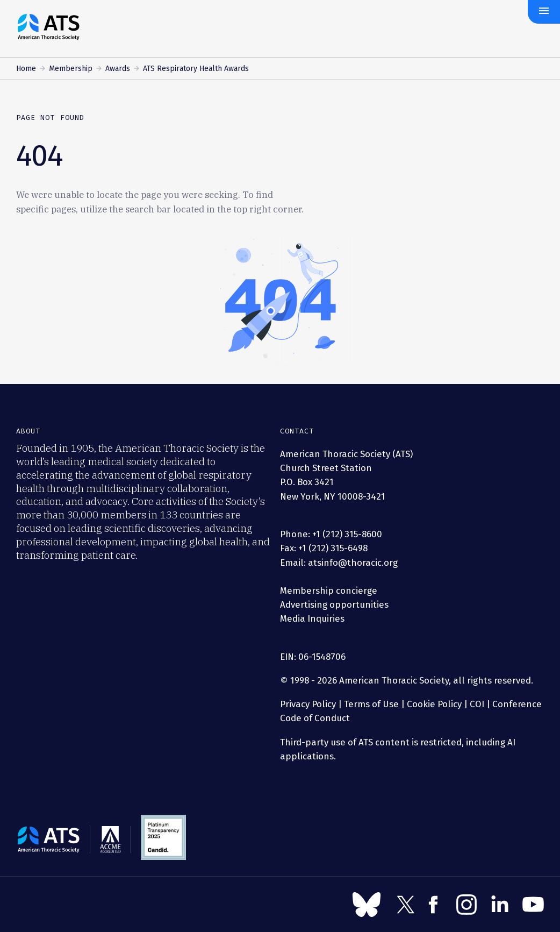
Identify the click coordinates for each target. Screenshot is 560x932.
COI (477, 704)
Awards (118, 69)
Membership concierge (329, 590)
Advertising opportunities (334, 604)
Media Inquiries (312, 618)
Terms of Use (371, 704)
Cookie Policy (434, 704)
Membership (71, 69)
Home (26, 69)
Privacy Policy (308, 704)
